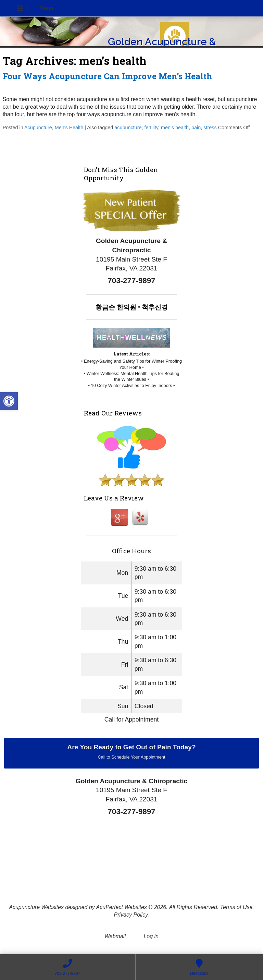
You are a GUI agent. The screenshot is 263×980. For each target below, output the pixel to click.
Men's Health (69, 128)
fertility (151, 128)
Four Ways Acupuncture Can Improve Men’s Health (108, 76)
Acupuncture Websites (36, 907)
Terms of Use (236, 907)
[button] (9, 401)
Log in (151, 936)
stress (210, 128)
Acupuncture (38, 128)
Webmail (115, 936)
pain (196, 128)
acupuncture (128, 128)
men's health (175, 128)
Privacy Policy (131, 915)
